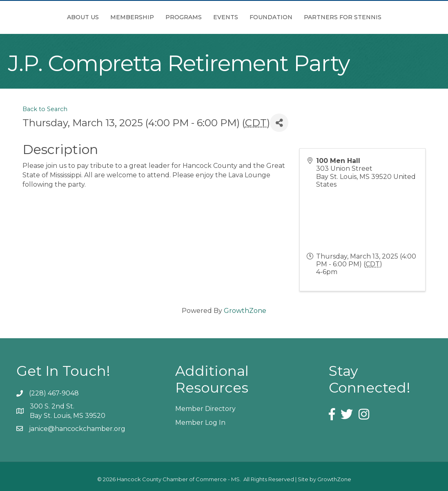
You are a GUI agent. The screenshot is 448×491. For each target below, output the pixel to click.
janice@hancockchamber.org (77, 429)
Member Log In (200, 423)
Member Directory (205, 409)
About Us (37, 17)
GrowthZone (245, 311)
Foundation (317, 17)
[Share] (279, 123)
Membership (86, 17)
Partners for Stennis (388, 17)
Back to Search (45, 109)
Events (271, 17)
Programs (138, 17)
